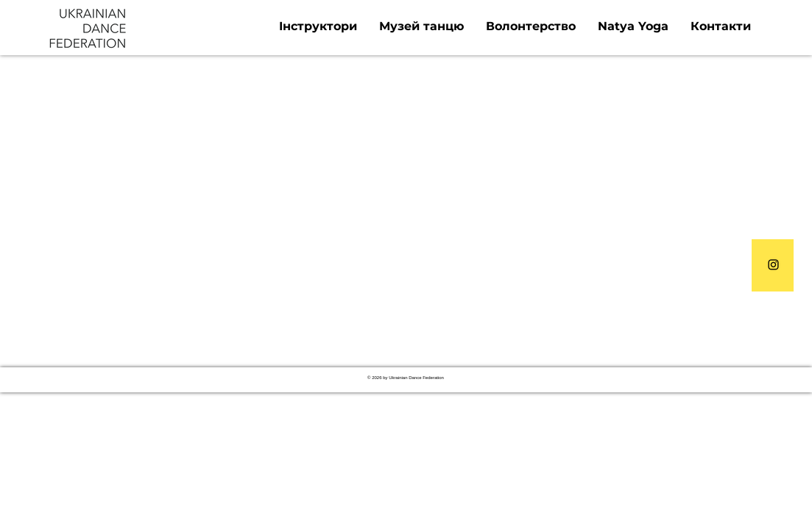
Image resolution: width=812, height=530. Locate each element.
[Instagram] (773, 265)
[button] (318, 26)
